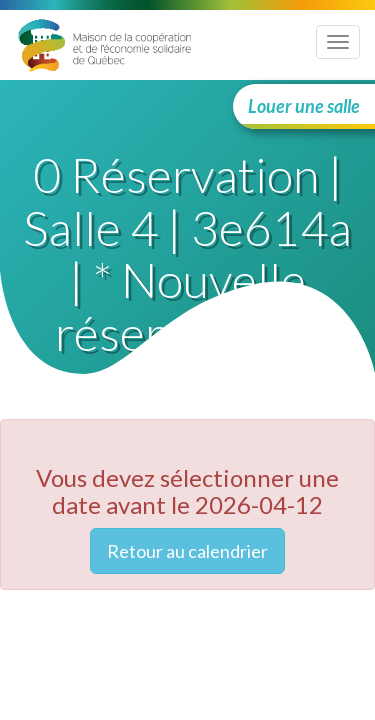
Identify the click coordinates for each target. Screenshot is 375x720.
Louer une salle (304, 106)
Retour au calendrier (187, 551)
